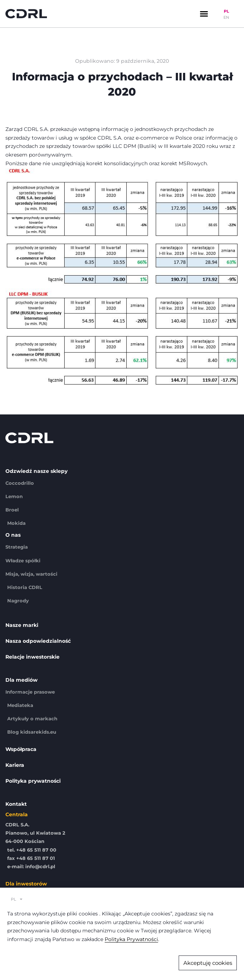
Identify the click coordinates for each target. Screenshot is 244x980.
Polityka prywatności (33, 781)
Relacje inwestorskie (32, 657)
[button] (204, 14)
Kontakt (16, 804)
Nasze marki (22, 625)
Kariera (15, 765)
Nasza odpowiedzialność (38, 641)
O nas (13, 535)
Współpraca (21, 749)
